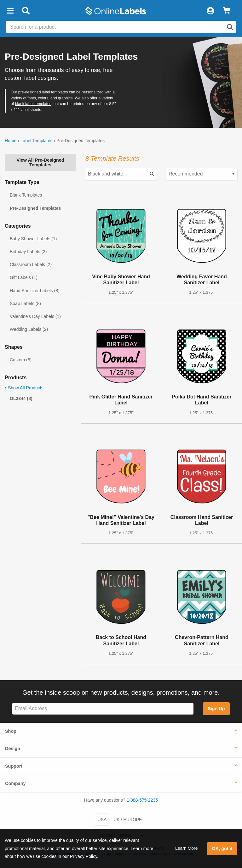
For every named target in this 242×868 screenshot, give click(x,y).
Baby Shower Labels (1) (33, 239)
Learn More (187, 848)
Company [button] (15, 783)
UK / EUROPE (128, 820)
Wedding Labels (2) (29, 329)
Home (11, 141)
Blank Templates (26, 195)
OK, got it (222, 849)
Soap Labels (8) (25, 303)
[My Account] (210, 11)
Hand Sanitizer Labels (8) (35, 291)
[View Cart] (226, 11)
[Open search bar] (26, 11)
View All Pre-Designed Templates (40, 162)
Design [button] (13, 748)
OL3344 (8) (21, 398)
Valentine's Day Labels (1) (35, 316)
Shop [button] (11, 731)
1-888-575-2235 (142, 800)
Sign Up (216, 709)
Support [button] (14, 766)
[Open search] (230, 27)
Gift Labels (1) (24, 277)
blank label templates (33, 104)
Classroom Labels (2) (31, 264)
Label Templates (37, 141)
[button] (10, 11)
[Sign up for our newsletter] (103, 709)
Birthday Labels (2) (28, 252)
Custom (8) (21, 360)
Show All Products (24, 388)
